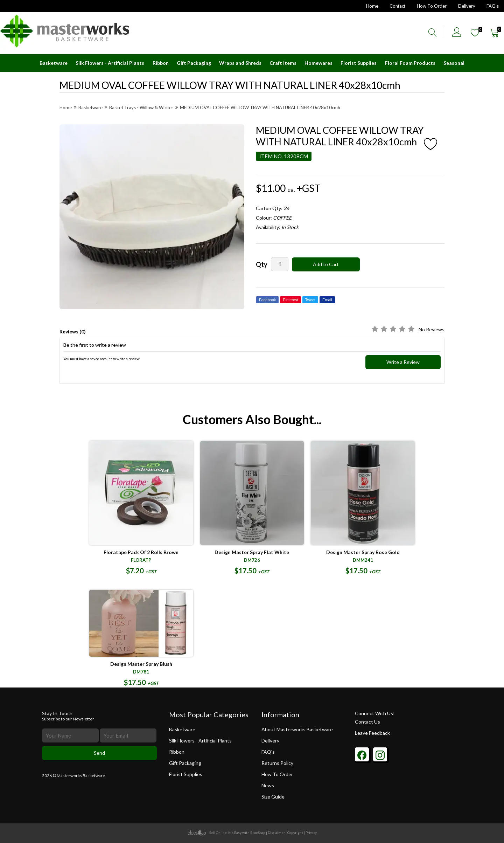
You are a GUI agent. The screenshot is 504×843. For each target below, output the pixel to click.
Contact (397, 6)
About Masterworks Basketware (297, 729)
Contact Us (367, 722)
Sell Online (218, 832)
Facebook (267, 300)
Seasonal (454, 63)
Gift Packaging (194, 63)
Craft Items (283, 63)
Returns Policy (278, 763)
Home (371, 6)
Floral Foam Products (410, 63)
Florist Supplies (359, 63)
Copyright (295, 832)
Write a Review (403, 362)
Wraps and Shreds (240, 63)
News (268, 785)
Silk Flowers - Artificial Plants (110, 63)
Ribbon (161, 63)
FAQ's (493, 6)
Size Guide (273, 797)
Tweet (310, 300)
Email (327, 300)
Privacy (311, 832)
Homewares (318, 63)
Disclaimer (276, 832)
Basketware (54, 63)
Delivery (466, 6)
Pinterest (290, 300)
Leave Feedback (372, 733)
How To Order (431, 6)
